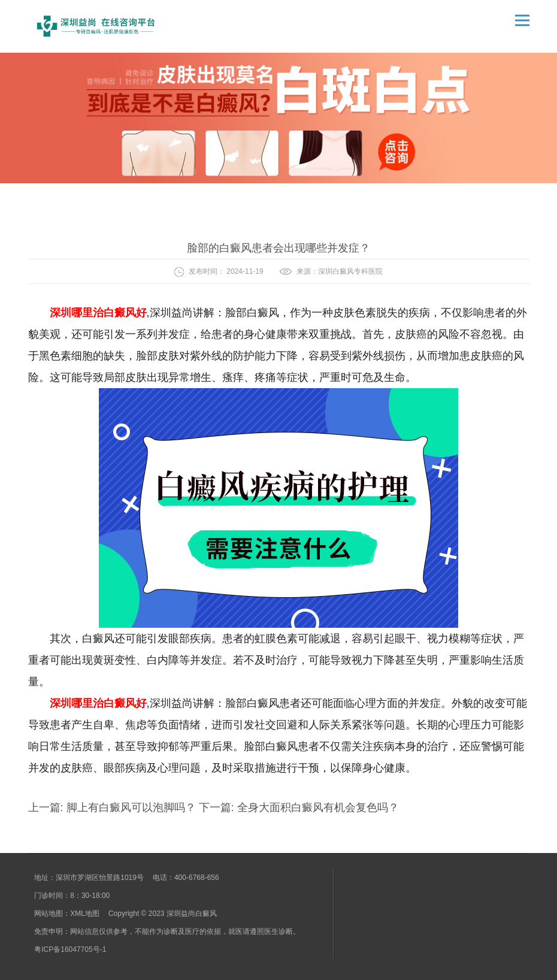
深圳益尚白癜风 (192, 914)
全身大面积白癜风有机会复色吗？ (317, 807)
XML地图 (85, 914)
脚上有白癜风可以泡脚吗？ (131, 807)
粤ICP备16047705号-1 (70, 949)
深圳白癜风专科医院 (350, 271)
